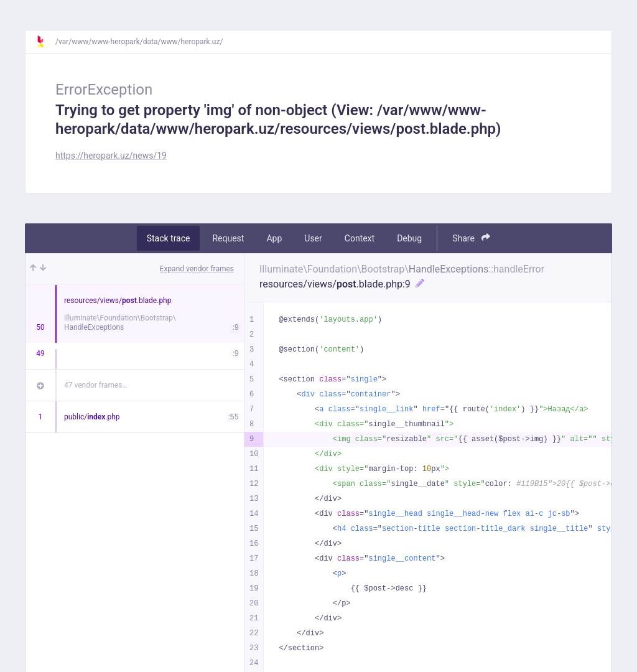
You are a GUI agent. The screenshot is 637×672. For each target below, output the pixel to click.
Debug (409, 238)
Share (471, 238)
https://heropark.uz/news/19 (111, 156)
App (274, 238)
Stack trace (169, 238)
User (313, 238)
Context (360, 238)
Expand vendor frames (197, 269)
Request (228, 238)
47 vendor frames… (95, 385)
